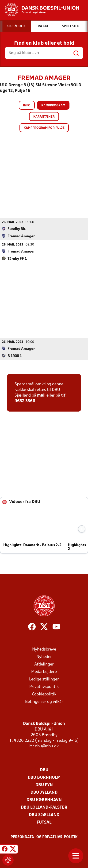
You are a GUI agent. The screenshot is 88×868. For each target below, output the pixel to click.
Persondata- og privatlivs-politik (44, 837)
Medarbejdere (44, 672)
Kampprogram (53, 106)
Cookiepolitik (44, 694)
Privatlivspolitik (44, 687)
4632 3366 (25, 401)
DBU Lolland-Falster (44, 807)
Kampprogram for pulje (44, 128)
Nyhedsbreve (44, 649)
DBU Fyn (44, 785)
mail (41, 395)
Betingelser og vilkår (44, 702)
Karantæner (44, 117)
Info (27, 106)
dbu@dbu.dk (47, 746)
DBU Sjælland (44, 815)
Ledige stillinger (44, 679)
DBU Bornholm (44, 777)
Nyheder (44, 657)
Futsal (44, 822)
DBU (44, 770)
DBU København (44, 800)
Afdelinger (44, 664)
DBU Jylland (44, 792)
